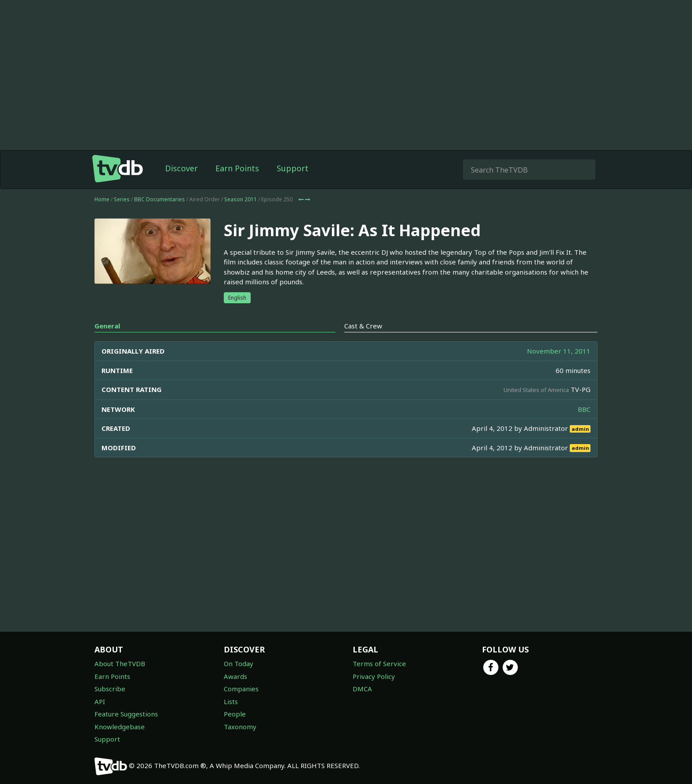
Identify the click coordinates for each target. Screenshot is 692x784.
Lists (231, 701)
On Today (239, 663)
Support (293, 168)
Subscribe (110, 689)
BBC (584, 409)
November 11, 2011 (559, 351)
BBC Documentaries (160, 199)
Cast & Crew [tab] (363, 326)
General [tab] (107, 326)
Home (102, 199)
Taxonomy (240, 727)
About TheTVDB (120, 663)
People (235, 714)
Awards (235, 676)
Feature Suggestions (126, 714)
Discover (181, 168)
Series (122, 199)
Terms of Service (379, 663)
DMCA (362, 689)
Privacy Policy (374, 676)
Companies (241, 689)
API (100, 701)
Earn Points (237, 168)
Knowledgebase (120, 727)
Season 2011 (241, 199)
